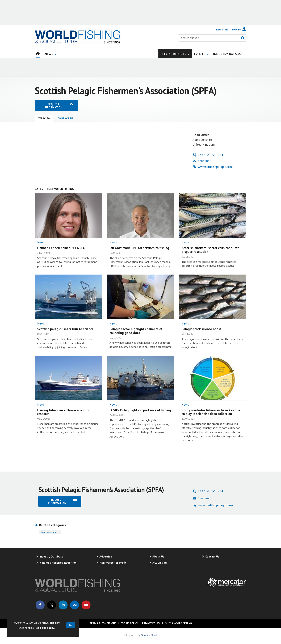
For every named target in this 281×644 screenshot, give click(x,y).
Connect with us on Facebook (40, 605)
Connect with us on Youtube (86, 605)
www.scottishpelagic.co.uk (216, 167)
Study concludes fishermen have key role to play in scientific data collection (211, 412)
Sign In (236, 30)
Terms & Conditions (103, 623)
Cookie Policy (129, 623)
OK (71, 625)
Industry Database (51, 556)
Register (222, 30)
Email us (75, 605)
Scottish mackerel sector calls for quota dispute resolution (210, 250)
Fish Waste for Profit (113, 563)
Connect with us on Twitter (52, 605)
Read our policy (45, 628)
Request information (53, 106)
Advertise (106, 556)
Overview (44, 118)
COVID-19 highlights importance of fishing (140, 410)
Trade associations (50, 532)
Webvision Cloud (149, 635)
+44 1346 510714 (210, 155)
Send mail (205, 161)
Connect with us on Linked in (63, 605)
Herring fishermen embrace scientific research (64, 412)
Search (243, 38)
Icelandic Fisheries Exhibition (58, 563)
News (41, 242)
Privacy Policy (151, 623)
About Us (158, 556)
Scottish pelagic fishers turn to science (65, 329)
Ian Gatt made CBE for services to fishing (139, 248)
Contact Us (66, 118)
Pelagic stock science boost (201, 329)
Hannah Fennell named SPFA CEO (61, 248)
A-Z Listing (160, 563)
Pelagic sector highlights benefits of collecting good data (136, 331)
